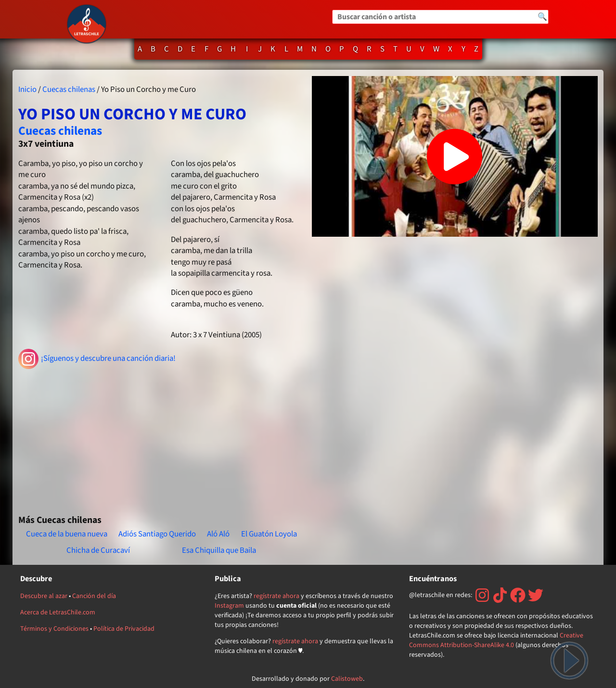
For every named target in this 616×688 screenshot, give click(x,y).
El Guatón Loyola (269, 534)
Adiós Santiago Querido (157, 534)
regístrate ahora (276, 596)
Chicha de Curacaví (98, 550)
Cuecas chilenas (69, 89)
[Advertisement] (161, 438)
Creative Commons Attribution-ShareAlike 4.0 (496, 640)
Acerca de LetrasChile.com (58, 612)
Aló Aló (218, 534)
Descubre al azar (44, 596)
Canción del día (94, 596)
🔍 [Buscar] (542, 17)
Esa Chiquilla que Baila (219, 550)
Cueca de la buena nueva (67, 534)
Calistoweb (347, 679)
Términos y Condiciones (54, 629)
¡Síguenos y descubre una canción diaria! (97, 359)
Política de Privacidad (124, 629)
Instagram (229, 606)
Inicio (27, 89)
